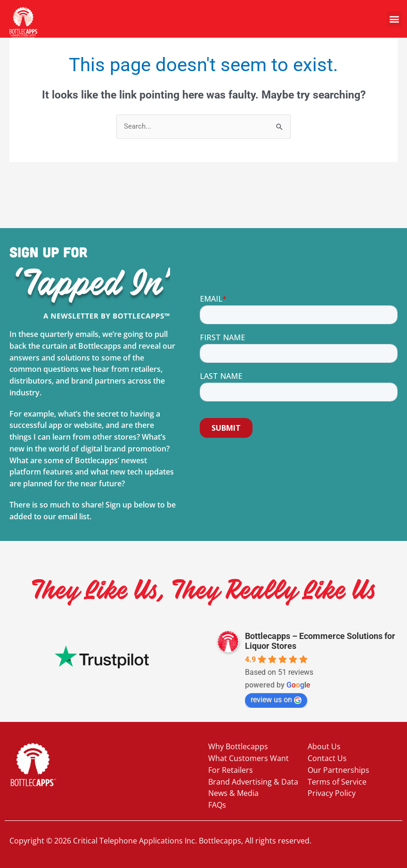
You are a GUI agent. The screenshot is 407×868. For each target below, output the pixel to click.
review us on (276, 700)
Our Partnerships (338, 770)
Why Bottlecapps (238, 746)
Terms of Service (337, 782)
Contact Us (327, 758)
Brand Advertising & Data (253, 782)
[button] (395, 19)
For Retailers (231, 770)
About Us (324, 746)
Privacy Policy (332, 793)
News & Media (233, 793)
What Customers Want (248, 758)
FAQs (217, 805)
